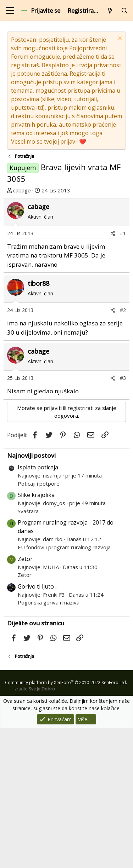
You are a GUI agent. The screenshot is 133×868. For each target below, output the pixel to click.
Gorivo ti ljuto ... (38, 726)
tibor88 (38, 423)
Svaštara (28, 651)
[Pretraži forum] (124, 11)
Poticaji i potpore (39, 623)
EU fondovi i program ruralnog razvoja (64, 687)
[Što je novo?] (110, 11)
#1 (123, 373)
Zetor (25, 699)
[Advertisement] (66, 268)
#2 (123, 450)
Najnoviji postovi (31, 595)
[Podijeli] (113, 373)
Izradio (34, 829)
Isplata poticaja (38, 607)
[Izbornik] (10, 10)
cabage (22, 190)
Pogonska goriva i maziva (49, 742)
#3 (123, 518)
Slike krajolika (36, 635)
